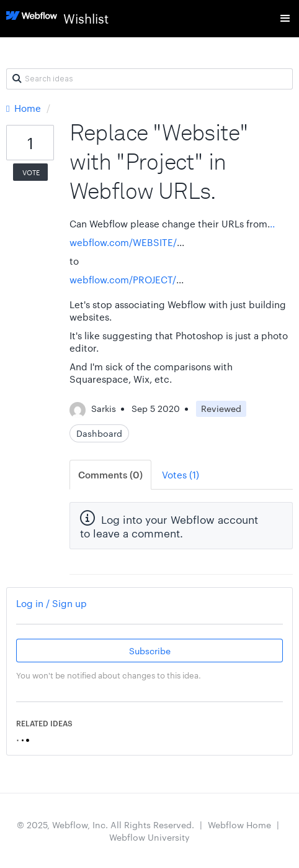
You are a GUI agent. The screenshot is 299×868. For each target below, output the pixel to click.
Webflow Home (239, 825)
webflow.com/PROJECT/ (123, 279)
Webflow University (149, 837)
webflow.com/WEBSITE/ (123, 242)
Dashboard (99, 433)
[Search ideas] (149, 79)
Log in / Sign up (51, 603)
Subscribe (150, 651)
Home (25, 108)
